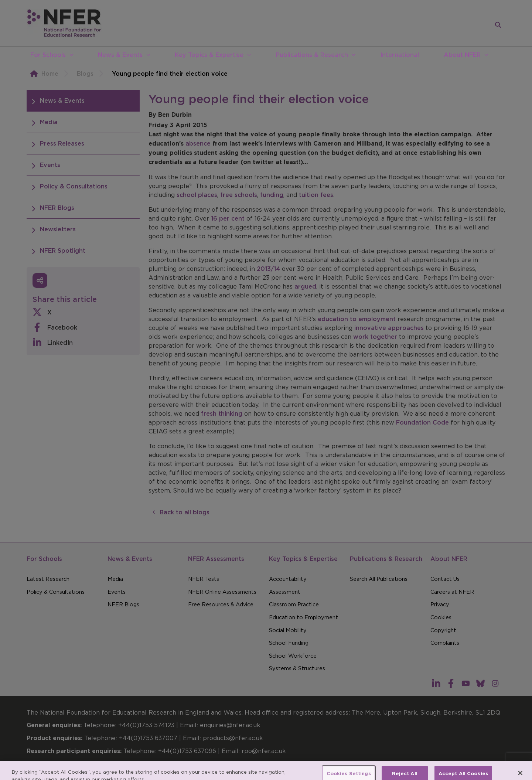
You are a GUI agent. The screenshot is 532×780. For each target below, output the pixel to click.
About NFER (462, 55)
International (400, 55)
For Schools (48, 55)
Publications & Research (312, 55)
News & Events (120, 55)
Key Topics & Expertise (209, 55)
